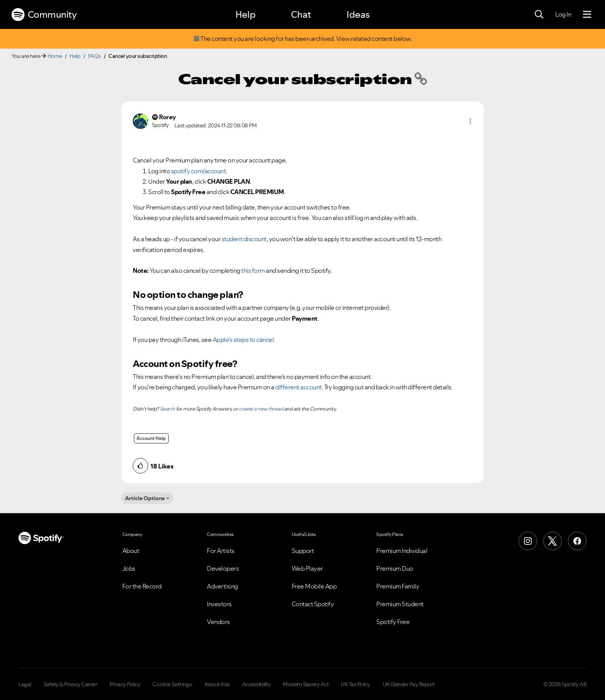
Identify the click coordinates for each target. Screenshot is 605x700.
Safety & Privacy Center (71, 684)
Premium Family (398, 586)
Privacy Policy (125, 684)
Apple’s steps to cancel (243, 340)
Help (245, 14)
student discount (244, 239)
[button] (470, 121)
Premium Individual (402, 551)
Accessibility (257, 684)
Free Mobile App (314, 586)
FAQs (95, 56)
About (131, 551)
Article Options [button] (145, 498)
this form (253, 271)
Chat (301, 14)
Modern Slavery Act (306, 684)
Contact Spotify (313, 604)
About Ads (217, 684)
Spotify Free (393, 622)
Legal (25, 684)
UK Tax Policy (356, 684)
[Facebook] (577, 541)
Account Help (151, 438)
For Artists (221, 551)
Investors (219, 604)
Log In (563, 14)
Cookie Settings (172, 684)
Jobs (129, 568)
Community (44, 15)
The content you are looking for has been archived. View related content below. (302, 39)
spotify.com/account (199, 171)
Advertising (222, 586)
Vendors (218, 622)
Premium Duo (395, 568)
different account (298, 387)
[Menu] (587, 15)
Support (303, 551)
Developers (223, 568)
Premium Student (400, 604)
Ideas (358, 14)
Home (55, 56)
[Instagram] (528, 541)
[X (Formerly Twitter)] (553, 541)
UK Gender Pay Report (409, 684)
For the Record (142, 586)
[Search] (539, 15)
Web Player (307, 568)
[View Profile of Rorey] (167, 117)
